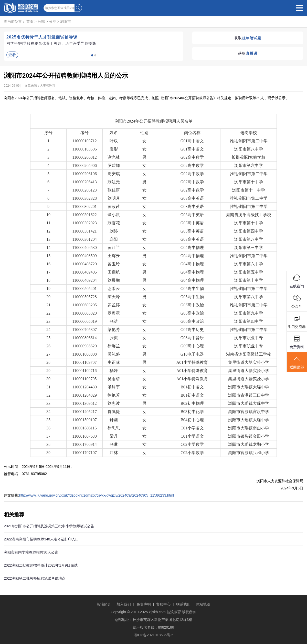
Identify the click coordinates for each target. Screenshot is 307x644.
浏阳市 (66, 22)
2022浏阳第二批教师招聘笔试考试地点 (35, 578)
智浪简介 (104, 604)
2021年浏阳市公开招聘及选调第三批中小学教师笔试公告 (49, 526)
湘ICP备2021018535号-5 (154, 635)
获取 (248, 38)
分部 (41, 22)
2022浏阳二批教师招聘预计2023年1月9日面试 (41, 565)
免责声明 (144, 604)
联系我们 (183, 604)
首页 (30, 22)
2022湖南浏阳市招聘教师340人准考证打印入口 (41, 539)
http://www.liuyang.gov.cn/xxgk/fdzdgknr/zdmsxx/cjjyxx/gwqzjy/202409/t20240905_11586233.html (97, 495)
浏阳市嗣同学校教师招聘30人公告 (31, 552)
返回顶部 (297, 362)
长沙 (52, 22)
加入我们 (124, 604)
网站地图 (203, 604)
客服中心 (163, 604)
